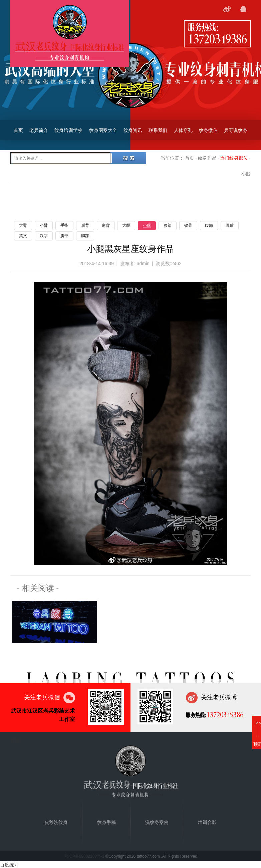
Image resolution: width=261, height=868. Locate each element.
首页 (18, 130)
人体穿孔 (183, 130)
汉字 (44, 236)
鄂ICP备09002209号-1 (84, 856)
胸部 (64, 236)
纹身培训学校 (68, 130)
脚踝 (85, 236)
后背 (85, 225)
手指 (64, 225)
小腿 (147, 225)
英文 (23, 236)
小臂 (44, 225)
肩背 (106, 225)
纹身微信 (208, 130)
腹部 (209, 225)
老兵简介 (39, 130)
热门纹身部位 (234, 158)
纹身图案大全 (103, 130)
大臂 (23, 225)
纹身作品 (207, 158)
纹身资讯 (133, 130)
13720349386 (217, 38)
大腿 (126, 225)
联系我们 (158, 130)
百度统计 (9, 865)
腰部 (168, 225)
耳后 (230, 225)
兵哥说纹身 (236, 130)
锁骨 (188, 225)
